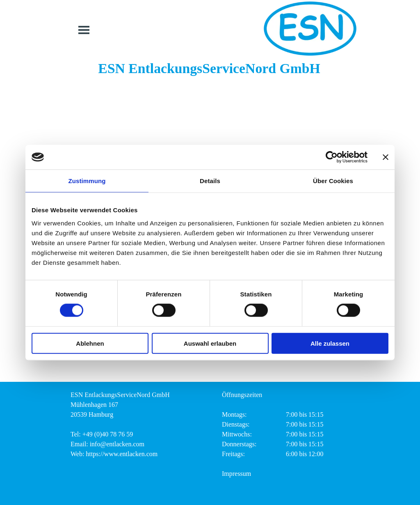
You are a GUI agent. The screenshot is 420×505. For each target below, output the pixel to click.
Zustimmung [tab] (87, 181)
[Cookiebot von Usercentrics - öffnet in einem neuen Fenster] (332, 157)
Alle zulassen (330, 343)
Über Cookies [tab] (333, 181)
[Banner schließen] (386, 157)
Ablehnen (90, 343)
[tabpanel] (135, 425)
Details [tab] (210, 181)
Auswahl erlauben (210, 343)
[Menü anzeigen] (84, 30)
